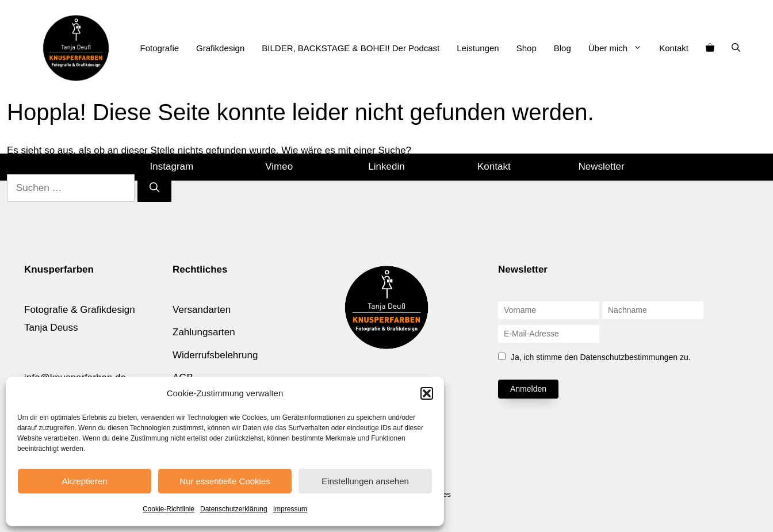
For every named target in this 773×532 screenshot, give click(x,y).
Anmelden (528, 389)
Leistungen (478, 48)
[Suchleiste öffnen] (736, 48)
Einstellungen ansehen (365, 481)
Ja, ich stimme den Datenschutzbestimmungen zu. (601, 357)
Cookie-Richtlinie (169, 509)
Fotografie (160, 48)
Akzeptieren (84, 481)
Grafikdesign (220, 48)
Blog (562, 48)
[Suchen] (154, 188)
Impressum (290, 509)
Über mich (619, 48)
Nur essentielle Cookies (225, 481)
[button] (427, 393)
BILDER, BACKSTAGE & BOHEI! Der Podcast (351, 48)
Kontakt (674, 48)
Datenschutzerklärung (234, 509)
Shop (527, 48)
